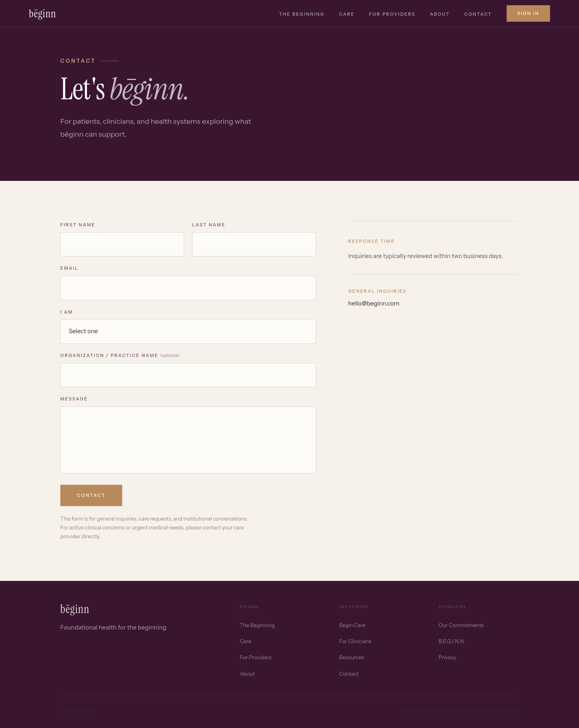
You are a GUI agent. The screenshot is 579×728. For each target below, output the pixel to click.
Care (347, 14)
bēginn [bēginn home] (43, 14)
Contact (478, 14)
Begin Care (352, 625)
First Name (78, 225)
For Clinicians (355, 641)
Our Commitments (461, 625)
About (440, 14)
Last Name (209, 225)
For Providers (392, 14)
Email (69, 268)
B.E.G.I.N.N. (452, 641)
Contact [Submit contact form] (91, 495)
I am (67, 312)
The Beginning (302, 14)
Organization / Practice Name (120, 355)
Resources (352, 657)
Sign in (529, 13)
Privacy (447, 657)
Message (74, 399)
